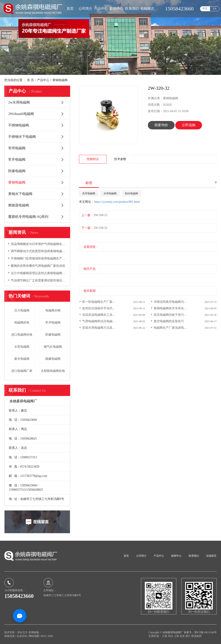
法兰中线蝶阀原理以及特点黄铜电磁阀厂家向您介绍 (39, 273)
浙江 (188, 636)
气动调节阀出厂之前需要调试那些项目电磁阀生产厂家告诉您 (39, 280)
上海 (177, 636)
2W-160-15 (100, 215)
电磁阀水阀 (53, 310)
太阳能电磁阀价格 (53, 371)
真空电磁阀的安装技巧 (169, 321)
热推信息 (9, 636)
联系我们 (132, 9)
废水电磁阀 (22, 359)
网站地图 (34, 636)
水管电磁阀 (110, 193)
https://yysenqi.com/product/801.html (117, 202)
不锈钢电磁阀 (19, 125)
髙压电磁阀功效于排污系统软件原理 (178, 315)
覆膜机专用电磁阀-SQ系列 (28, 217)
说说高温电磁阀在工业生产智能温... (106, 315)
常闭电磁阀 (17, 148)
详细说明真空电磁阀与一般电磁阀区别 (179, 302)
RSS (43, 636)
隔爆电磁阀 (53, 359)
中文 (205, 8)
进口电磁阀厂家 (22, 371)
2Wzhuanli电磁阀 (21, 114)
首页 (70, 9)
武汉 (171, 636)
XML (51, 636)
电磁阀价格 (22, 323)
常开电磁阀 (17, 159)
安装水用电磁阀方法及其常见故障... (106, 328)
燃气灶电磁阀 (53, 347)
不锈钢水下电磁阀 (22, 137)
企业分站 (22, 636)
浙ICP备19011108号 (205, 632)
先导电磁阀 (89, 193)
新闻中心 (117, 9)
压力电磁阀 (22, 310)
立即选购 (189, 125)
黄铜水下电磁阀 (20, 194)
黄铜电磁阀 (60, 80)
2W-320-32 (100, 228)
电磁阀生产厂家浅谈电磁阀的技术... (178, 328)
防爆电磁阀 (17, 171)
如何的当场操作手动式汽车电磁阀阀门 (108, 308)
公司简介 (85, 9)
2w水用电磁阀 (19, 102)
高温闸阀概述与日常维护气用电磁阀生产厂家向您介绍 (39, 244)
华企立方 (22, 632)
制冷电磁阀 (131, 193)
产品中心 (101, 9)
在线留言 (147, 9)
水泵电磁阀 (22, 347)
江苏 (165, 636)
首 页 (30, 80)
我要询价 (161, 125)
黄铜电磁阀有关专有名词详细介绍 (176, 308)
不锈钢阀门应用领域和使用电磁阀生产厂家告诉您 (39, 258)
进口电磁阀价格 (22, 335)
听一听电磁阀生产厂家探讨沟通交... (106, 302)
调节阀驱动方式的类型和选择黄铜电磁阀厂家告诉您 (39, 251)
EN (215, 9)
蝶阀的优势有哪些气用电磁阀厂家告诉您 (38, 266)
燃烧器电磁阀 (19, 205)
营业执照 (196, 636)
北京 (182, 636)
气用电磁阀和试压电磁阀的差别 (103, 321)
